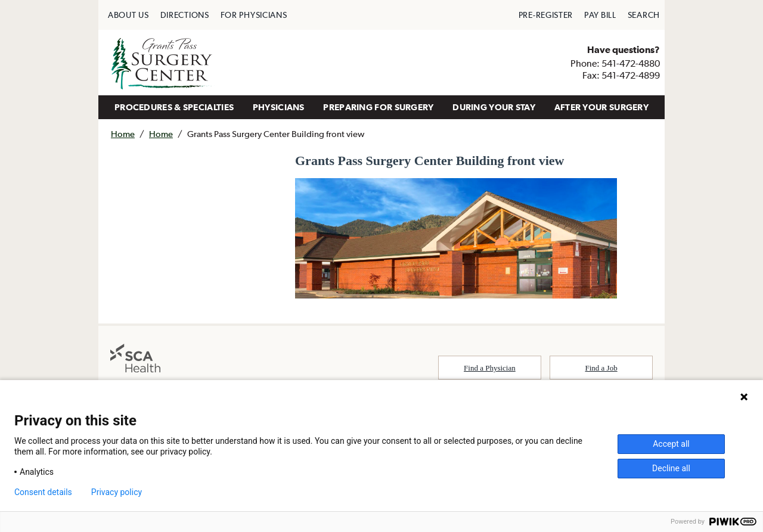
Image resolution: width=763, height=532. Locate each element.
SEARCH (644, 15)
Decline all (671, 468)
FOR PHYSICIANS (254, 15)
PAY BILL (600, 15)
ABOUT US (128, 15)
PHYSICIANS (279, 107)
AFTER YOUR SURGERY (601, 107)
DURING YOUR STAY (494, 107)
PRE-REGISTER (546, 15)
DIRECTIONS (185, 15)
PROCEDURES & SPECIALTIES (174, 107)
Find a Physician (490, 368)
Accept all (671, 444)
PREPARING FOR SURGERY (378, 107)
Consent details (43, 492)
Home (123, 134)
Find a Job (601, 368)
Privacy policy (117, 492)
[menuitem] (128, 15)
